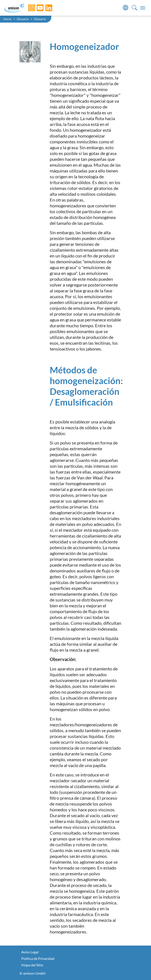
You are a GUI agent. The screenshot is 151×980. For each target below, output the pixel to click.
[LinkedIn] (45, 8)
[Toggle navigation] (143, 8)
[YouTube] (37, 8)
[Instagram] (28, 8)
